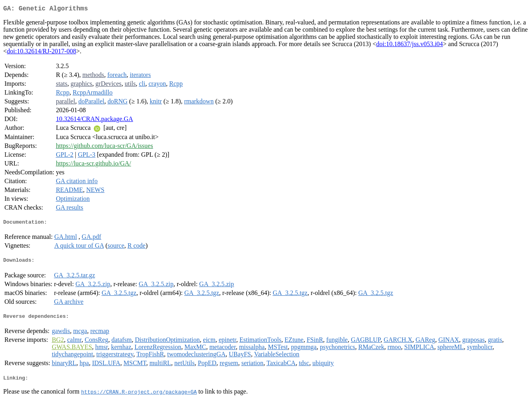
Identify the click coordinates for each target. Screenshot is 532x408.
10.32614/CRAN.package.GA (94, 120)
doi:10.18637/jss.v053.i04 (410, 45)
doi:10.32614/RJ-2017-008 (41, 53)
